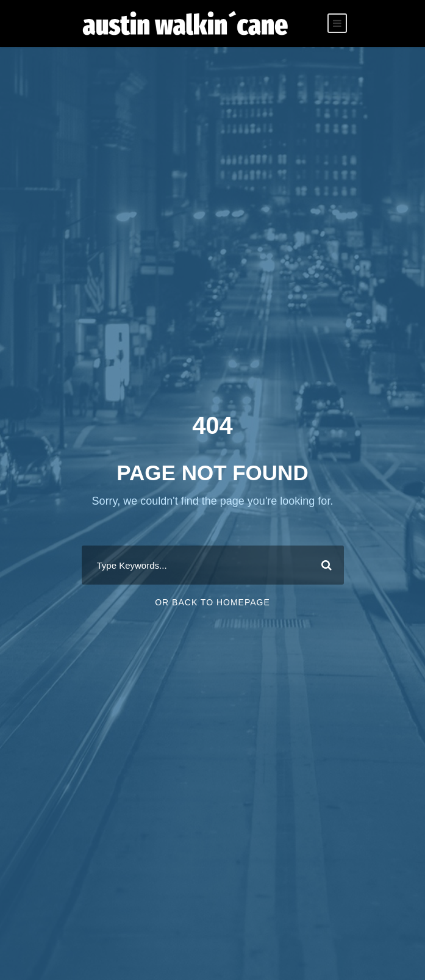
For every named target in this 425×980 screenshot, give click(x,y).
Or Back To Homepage (212, 602)
